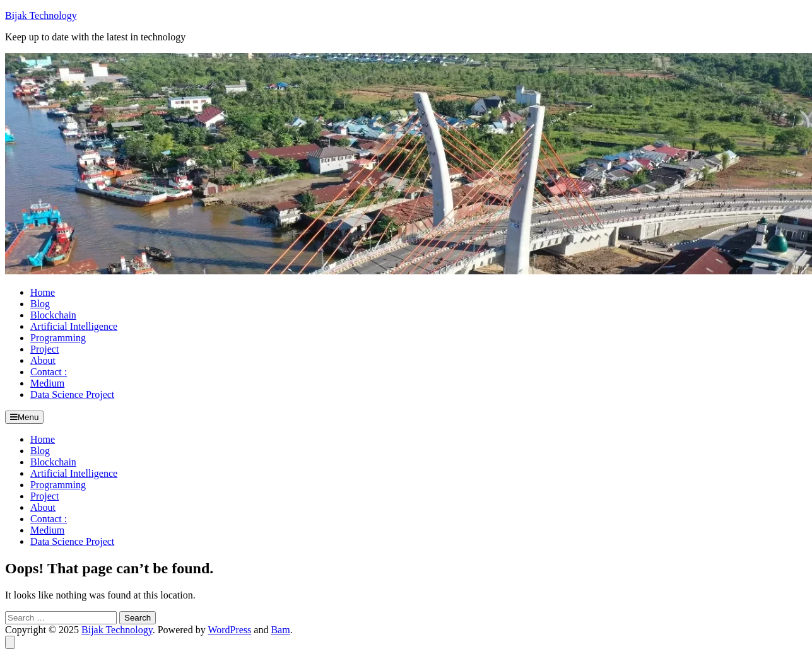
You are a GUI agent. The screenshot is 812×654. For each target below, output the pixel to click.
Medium (47, 383)
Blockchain (53, 315)
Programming (58, 338)
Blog (40, 304)
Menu (24, 417)
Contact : (49, 372)
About (43, 360)
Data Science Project (72, 394)
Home (43, 292)
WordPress (229, 630)
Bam (280, 630)
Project (44, 349)
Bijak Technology (41, 15)
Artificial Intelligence (74, 326)
